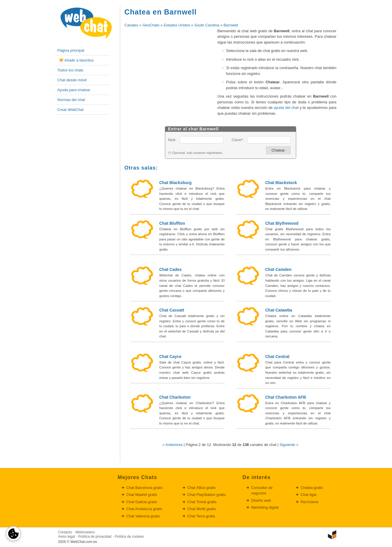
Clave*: (238, 140)
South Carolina (207, 25)
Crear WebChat (71, 110)
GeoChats (151, 25)
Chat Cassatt (172, 310)
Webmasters (85, 532)
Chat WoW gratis (202, 509)
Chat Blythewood (282, 223)
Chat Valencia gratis (143, 516)
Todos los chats (71, 70)
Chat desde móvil (72, 80)
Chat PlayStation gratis (206, 495)
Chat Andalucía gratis (144, 509)
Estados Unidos (177, 25)
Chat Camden (278, 269)
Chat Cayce (170, 357)
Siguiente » (289, 445)
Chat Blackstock (281, 183)
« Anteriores (173, 445)
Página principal (71, 50)
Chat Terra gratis (201, 516)
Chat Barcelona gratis (144, 488)
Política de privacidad (95, 537)
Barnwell (231, 25)
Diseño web (261, 500)
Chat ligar (309, 495)
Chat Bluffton (172, 223)
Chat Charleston (175, 397)
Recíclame (309, 502)
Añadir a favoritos (79, 60)
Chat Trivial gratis (202, 502)
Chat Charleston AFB (286, 397)
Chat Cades (171, 269)
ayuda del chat (286, 108)
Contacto (65, 532)
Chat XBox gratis (202, 488)
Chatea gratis (312, 488)
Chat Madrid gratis (142, 495)
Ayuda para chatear (74, 90)
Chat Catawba (279, 310)
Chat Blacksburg (176, 183)
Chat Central (277, 357)
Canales (132, 25)
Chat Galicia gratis (142, 502)
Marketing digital (265, 507)
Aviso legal (66, 537)
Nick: (172, 140)
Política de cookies (129, 537)
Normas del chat (71, 100)
